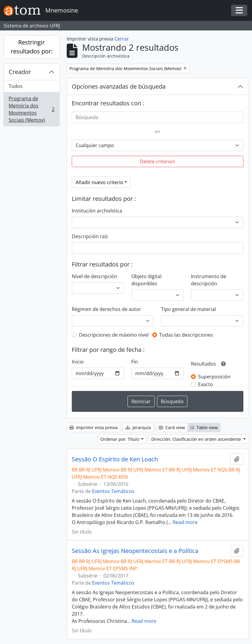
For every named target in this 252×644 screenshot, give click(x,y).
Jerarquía (138, 427)
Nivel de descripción (94, 276)
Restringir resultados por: (32, 47)
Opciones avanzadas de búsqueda (119, 86)
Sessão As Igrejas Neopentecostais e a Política (135, 551)
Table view (204, 427)
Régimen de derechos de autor (106, 309)
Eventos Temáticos (113, 491)
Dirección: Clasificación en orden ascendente (197, 439)
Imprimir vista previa (94, 427)
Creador (20, 72)
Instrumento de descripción (209, 280)
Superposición (214, 377)
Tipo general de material (189, 309)
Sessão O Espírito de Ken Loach (115, 459)
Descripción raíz (90, 236)
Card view (172, 427)
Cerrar (122, 39)
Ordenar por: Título (120, 439)
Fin (135, 362)
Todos (16, 86)
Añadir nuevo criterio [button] (99, 182)
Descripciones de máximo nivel (114, 335)
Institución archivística (97, 211)
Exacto (206, 384)
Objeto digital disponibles (146, 280)
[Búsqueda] (158, 117)
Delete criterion (158, 161)
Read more (185, 522)
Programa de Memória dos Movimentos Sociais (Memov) (31, 109)
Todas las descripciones (186, 335)
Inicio (78, 362)
